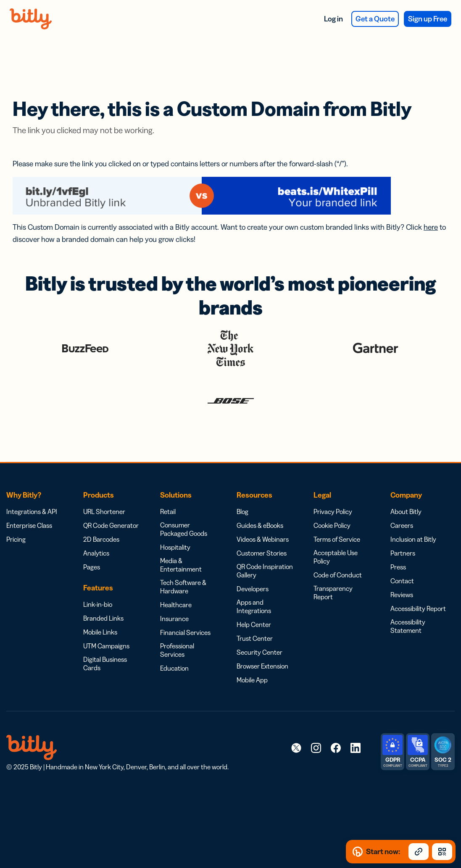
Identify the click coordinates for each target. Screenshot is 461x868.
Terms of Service (337, 517)
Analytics (96, 531)
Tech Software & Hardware (183, 565)
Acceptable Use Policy (336, 535)
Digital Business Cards (105, 642)
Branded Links (103, 596)
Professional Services (177, 628)
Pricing (16, 517)
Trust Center (255, 616)
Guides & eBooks (260, 503)
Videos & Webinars (263, 517)
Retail (168, 490)
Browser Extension (262, 644)
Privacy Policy (333, 490)
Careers (402, 503)
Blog (242, 490)
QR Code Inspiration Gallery (265, 549)
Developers (253, 567)
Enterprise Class (29, 503)
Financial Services (185, 611)
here (431, 205)
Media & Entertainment (181, 543)
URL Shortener (104, 490)
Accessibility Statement (408, 604)
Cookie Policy (332, 503)
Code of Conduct (338, 553)
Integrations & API (32, 490)
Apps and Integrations (254, 585)
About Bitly (406, 490)
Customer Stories (262, 531)
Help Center (254, 603)
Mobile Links (100, 610)
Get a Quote (375, 19)
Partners (403, 531)
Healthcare (176, 583)
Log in (333, 19)
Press (398, 545)
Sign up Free (428, 19)
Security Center (259, 630)
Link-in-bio (98, 582)
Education (174, 646)
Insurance (174, 597)
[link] (296, 726)
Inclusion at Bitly (413, 517)
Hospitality (175, 525)
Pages (92, 545)
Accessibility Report (418, 587)
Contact (402, 559)
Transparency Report (333, 571)
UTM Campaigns (106, 624)
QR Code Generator (111, 503)
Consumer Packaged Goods (184, 507)
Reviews (402, 573)
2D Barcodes (101, 517)
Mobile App (252, 658)
